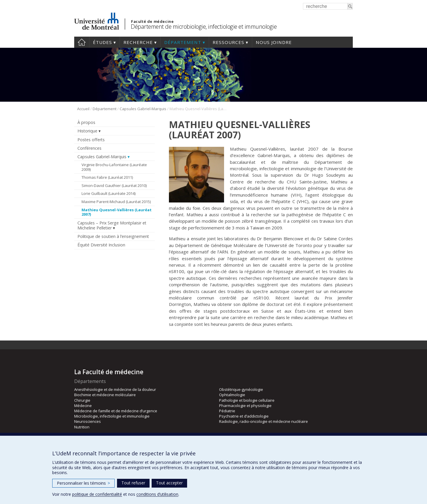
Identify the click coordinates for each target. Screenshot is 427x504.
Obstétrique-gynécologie (241, 389)
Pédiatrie (227, 411)
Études (102, 42)
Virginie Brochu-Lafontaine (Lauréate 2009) (114, 167)
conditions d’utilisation (157, 494)
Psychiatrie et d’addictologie (244, 416)
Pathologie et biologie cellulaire (247, 400)
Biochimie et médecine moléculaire (105, 395)
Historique (87, 131)
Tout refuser (133, 483)
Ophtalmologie (232, 395)
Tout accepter (169, 483)
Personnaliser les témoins (83, 483)
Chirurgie (82, 400)
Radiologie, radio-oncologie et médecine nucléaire (264, 421)
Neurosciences (88, 421)
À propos (86, 122)
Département (183, 42)
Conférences (89, 148)
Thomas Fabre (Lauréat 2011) (107, 177)
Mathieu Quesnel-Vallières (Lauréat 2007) (117, 212)
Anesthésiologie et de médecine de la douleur (115, 389)
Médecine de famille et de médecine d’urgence (116, 411)
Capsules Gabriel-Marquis (143, 109)
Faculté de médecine (152, 21)
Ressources (228, 42)
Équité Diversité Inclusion (101, 245)
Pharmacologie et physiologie (245, 406)
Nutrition (82, 427)
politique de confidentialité (97, 494)
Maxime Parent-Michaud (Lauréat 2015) (116, 202)
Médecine (83, 406)
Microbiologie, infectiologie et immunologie (112, 416)
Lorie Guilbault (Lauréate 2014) (109, 193)
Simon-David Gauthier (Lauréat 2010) (114, 185)
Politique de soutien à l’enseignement (113, 236)
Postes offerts (91, 140)
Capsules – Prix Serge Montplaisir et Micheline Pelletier (112, 225)
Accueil (82, 42)
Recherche (138, 42)
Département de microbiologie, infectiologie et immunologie (204, 27)
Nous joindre (274, 42)
